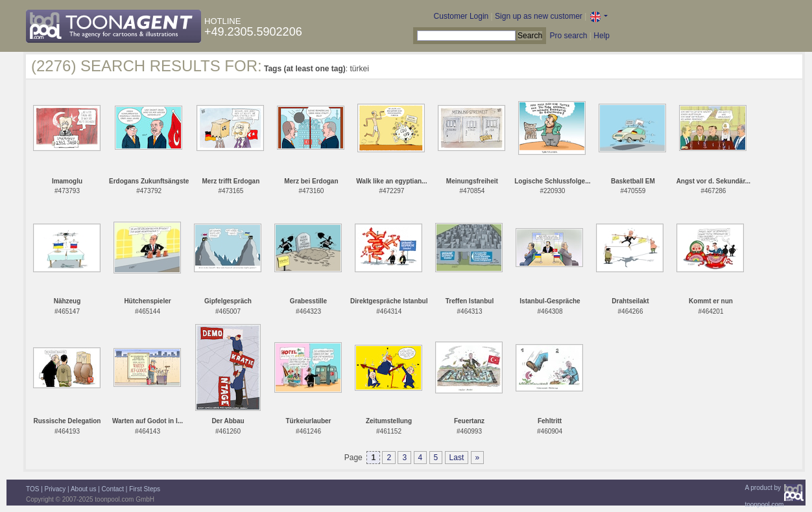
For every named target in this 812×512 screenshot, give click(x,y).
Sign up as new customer (539, 16)
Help (602, 36)
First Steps (145, 489)
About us (83, 489)
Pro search (568, 36)
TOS (32, 489)
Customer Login (461, 16)
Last (457, 458)
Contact (113, 489)
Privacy (55, 489)
